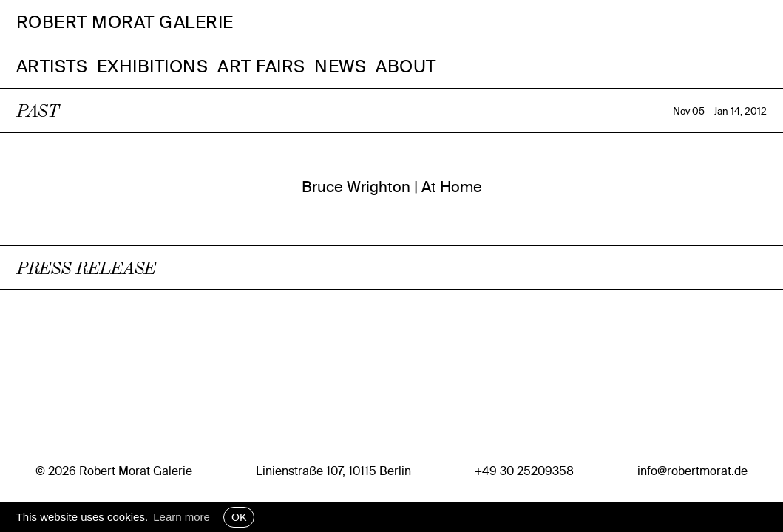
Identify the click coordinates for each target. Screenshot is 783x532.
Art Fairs (261, 66)
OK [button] (239, 517)
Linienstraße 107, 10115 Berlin (333, 471)
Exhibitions (153, 66)
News (340, 66)
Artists (52, 66)
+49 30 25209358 (524, 471)
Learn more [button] (182, 517)
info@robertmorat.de (692, 471)
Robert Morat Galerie (125, 22)
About (406, 66)
